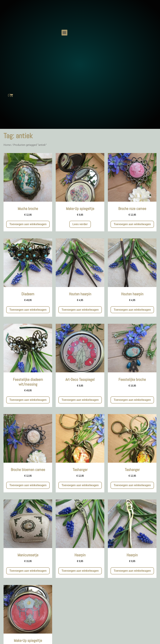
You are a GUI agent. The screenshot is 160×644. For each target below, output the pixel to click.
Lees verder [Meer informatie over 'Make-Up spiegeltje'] (80, 224)
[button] (64, 33)
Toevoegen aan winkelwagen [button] (28, 224)
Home (7, 145)
